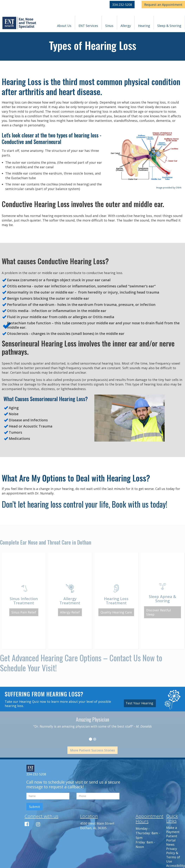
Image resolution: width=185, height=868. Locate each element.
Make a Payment (173, 830)
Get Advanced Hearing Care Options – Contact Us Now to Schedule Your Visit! (81, 663)
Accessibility (176, 866)
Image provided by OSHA (169, 188)
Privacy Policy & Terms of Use (173, 855)
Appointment (163, 5)
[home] (20, 23)
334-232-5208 (122, 5)
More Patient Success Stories (92, 750)
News (170, 844)
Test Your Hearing (140, 703)
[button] (64, 23)
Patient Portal (172, 838)
